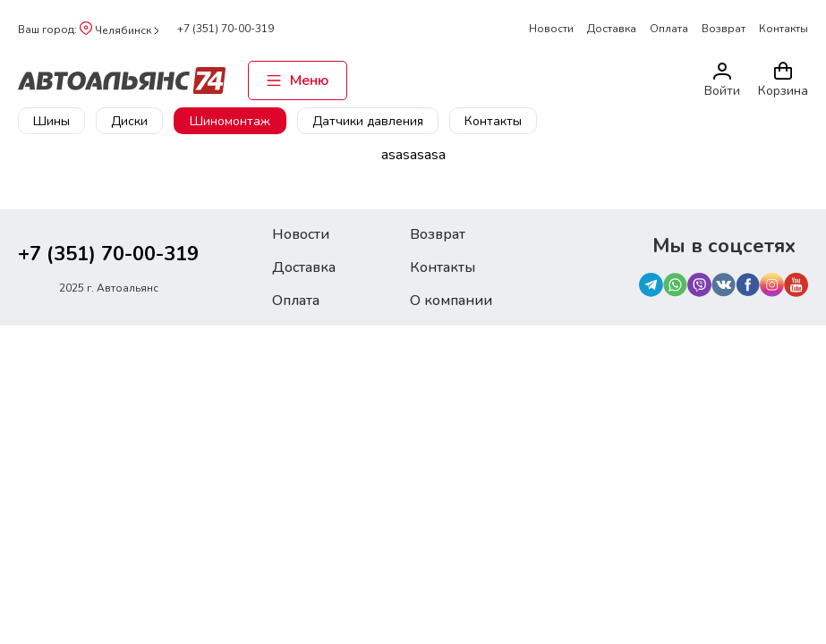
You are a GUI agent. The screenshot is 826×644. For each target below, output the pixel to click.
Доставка (612, 29)
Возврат (724, 29)
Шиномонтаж (230, 121)
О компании (451, 301)
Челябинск (119, 30)
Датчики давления (368, 121)
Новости (551, 29)
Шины (51, 121)
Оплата (669, 29)
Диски (129, 121)
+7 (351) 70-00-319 (226, 29)
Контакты (783, 29)
